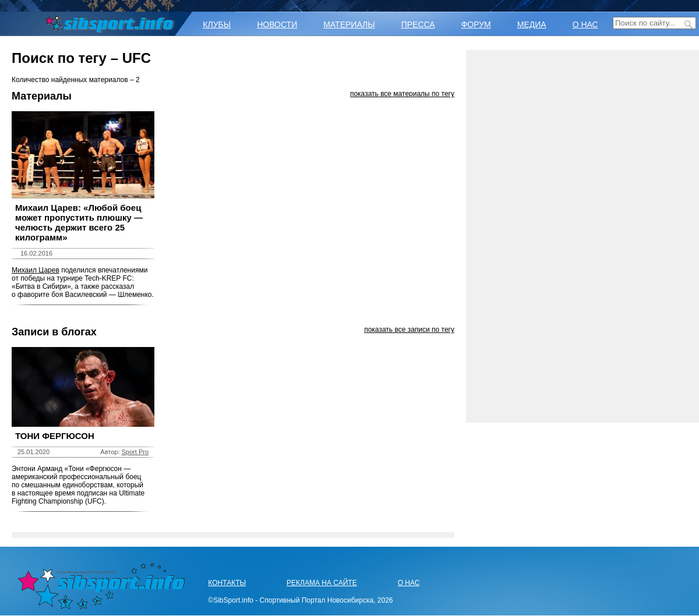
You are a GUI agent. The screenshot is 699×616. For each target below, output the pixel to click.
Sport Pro (135, 452)
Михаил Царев (36, 270)
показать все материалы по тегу (402, 94)
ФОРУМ (476, 24)
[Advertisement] (582, 236)
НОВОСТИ (277, 24)
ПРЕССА (418, 24)
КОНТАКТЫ (227, 583)
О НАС (585, 24)
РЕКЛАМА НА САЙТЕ (322, 583)
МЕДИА (532, 24)
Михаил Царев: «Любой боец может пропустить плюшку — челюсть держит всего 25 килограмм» (79, 222)
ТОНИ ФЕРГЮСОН (55, 436)
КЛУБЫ (217, 24)
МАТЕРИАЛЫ (349, 24)
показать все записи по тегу (409, 330)
